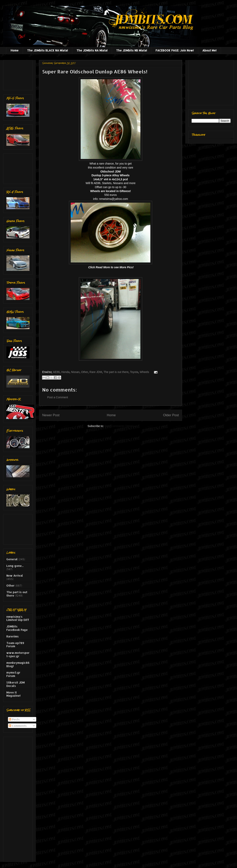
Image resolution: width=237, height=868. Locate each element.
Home (15, 50)
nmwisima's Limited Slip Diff (18, 618)
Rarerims (13, 636)
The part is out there (116, 372)
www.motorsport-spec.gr (18, 654)
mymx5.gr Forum (13, 674)
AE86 (56, 372)
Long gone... (15, 566)
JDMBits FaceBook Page (17, 628)
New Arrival (15, 576)
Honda (65, 372)
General (12, 559)
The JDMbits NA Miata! (92, 50)
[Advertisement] (19, 74)
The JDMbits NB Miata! (132, 50)
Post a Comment (58, 397)
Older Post (171, 415)
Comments (18, 726)
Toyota (134, 372)
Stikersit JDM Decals (16, 684)
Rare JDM (96, 372)
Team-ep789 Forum (15, 645)
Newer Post (51, 415)
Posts (14, 719)
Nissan (75, 372)
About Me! (209, 50)
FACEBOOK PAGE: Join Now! (175, 50)
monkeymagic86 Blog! (18, 664)
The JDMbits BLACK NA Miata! (47, 50)
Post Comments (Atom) (119, 426)
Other (84, 372)
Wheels (144, 372)
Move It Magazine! (13, 694)
